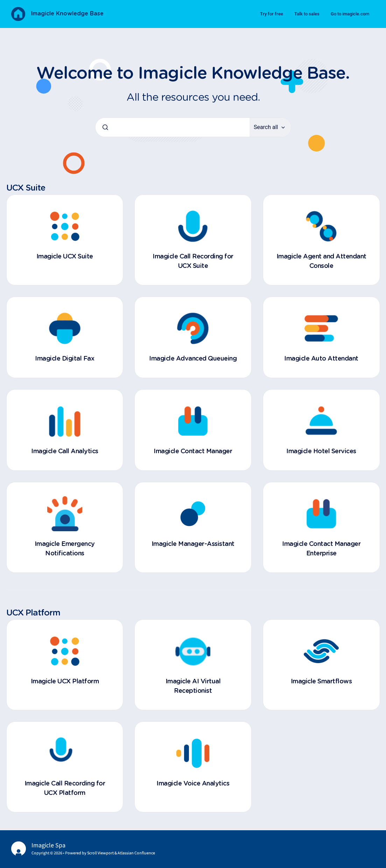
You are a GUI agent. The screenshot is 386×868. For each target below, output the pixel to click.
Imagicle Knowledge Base (67, 14)
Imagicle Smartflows (321, 682)
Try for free (272, 14)
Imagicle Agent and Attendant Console (321, 261)
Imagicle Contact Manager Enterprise (321, 549)
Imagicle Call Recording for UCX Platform (65, 788)
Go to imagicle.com (350, 14)
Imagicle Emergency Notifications (65, 549)
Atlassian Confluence (136, 853)
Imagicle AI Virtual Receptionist (193, 686)
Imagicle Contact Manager (193, 451)
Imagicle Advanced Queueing (193, 359)
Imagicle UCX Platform (65, 682)
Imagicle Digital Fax (65, 359)
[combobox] (173, 127)
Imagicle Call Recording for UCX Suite (193, 261)
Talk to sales (307, 14)
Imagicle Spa (48, 845)
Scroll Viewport (101, 853)
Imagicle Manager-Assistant (193, 544)
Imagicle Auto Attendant (321, 359)
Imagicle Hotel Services (321, 451)
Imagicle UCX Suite (65, 257)
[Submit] (105, 127)
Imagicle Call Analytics (65, 451)
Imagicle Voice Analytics (193, 784)
